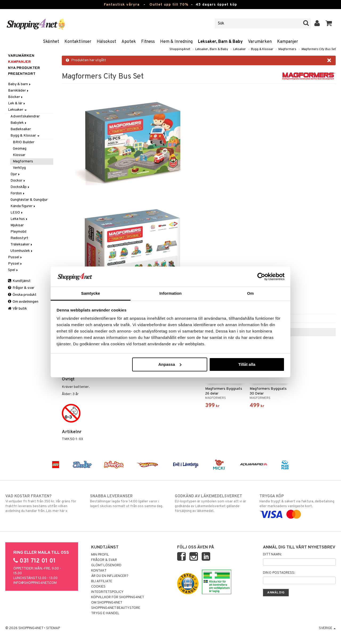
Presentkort (22, 74)
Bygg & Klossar (262, 49)
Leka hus (19, 219)
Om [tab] (250, 293)
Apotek (129, 42)
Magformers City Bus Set (318, 49)
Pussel (15, 257)
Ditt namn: (272, 555)
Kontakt (99, 571)
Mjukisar (17, 225)
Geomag (20, 149)
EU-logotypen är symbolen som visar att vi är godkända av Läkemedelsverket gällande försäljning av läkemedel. (213, 503)
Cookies (98, 587)
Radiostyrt (19, 238)
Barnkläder (19, 91)
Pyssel (15, 264)
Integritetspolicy (107, 592)
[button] (329, 23)
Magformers (287, 49)
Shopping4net (180, 49)
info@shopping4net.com (35, 583)
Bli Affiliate (102, 581)
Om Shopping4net (107, 603)
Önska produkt (22, 295)
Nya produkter (24, 68)
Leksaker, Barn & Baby (220, 42)
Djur (15, 174)
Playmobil (18, 232)
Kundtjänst (19, 281)
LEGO (17, 213)
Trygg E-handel (105, 613)
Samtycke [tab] (91, 293)
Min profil (100, 555)
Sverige (327, 628)
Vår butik (17, 309)
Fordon (18, 193)
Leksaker (239, 49)
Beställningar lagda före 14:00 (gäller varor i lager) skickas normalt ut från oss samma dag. (128, 501)
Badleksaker (21, 129)
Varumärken (260, 42)
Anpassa (170, 364)
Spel (13, 270)
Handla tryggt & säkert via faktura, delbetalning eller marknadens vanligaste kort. (298, 505)
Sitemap (53, 628)
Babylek (19, 123)
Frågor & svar (21, 288)
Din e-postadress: (279, 573)
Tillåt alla (247, 364)
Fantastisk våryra (122, 5)
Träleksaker (22, 245)
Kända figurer (23, 206)
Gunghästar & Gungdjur (29, 200)
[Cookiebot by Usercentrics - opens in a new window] (261, 277)
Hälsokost (106, 42)
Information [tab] (170, 293)
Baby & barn (20, 84)
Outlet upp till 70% (169, 5)
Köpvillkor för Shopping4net (118, 597)
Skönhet (51, 42)
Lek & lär (17, 103)
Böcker (16, 97)
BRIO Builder (24, 142)
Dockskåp (20, 187)
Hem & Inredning (176, 42)
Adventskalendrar (25, 116)
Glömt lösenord (106, 565)
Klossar (19, 155)
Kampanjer (288, 42)
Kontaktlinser (78, 42)
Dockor (18, 181)
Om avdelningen (23, 302)
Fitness (148, 42)
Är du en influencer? (110, 576)
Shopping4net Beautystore (116, 608)
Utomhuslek (22, 251)
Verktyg (19, 168)
